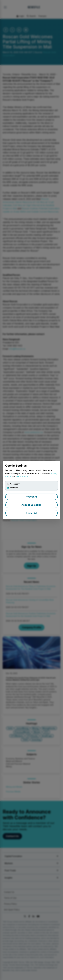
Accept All (32, 497)
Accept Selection (32, 505)
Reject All (32, 513)
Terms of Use (22, 476)
